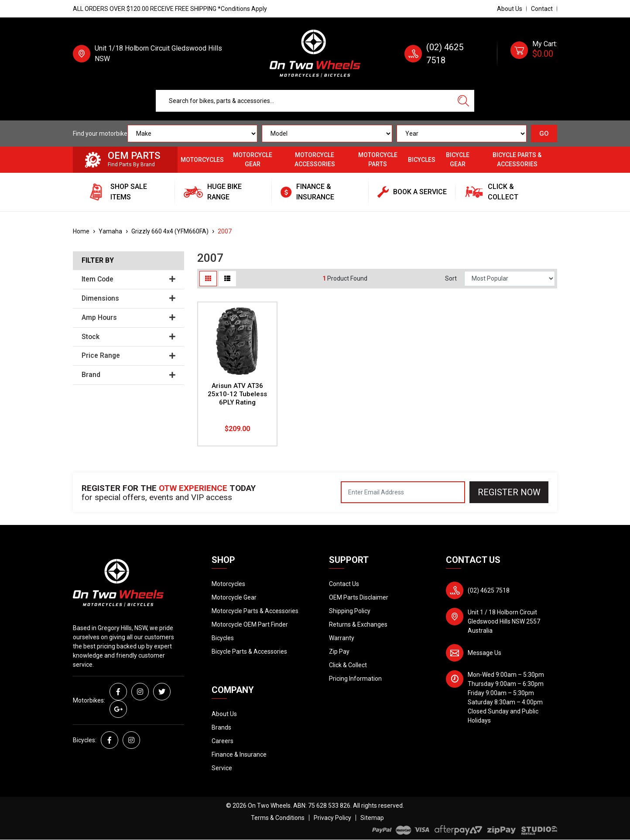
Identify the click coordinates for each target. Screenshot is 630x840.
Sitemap (372, 818)
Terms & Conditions (278, 818)
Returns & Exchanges (358, 624)
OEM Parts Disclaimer (359, 597)
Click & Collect (348, 665)
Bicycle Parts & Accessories (517, 159)
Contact (542, 9)
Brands (221, 727)
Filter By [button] (98, 261)
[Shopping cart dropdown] (534, 54)
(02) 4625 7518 (489, 590)
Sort (451, 278)
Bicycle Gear (458, 159)
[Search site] (463, 101)
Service (222, 768)
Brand (128, 375)
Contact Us (344, 584)
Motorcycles (202, 160)
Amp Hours (128, 318)
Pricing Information (355, 679)
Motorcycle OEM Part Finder (250, 624)
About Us (510, 9)
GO (544, 134)
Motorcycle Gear (253, 159)
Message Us (484, 653)
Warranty (342, 638)
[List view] (227, 279)
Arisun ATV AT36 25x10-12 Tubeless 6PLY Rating (237, 394)
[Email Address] (403, 492)
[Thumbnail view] (208, 279)
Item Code (128, 279)
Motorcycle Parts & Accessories (255, 611)
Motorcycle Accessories (315, 159)
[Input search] (304, 101)
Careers (223, 741)
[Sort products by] (510, 279)
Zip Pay (339, 651)
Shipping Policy (350, 611)
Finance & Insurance (239, 754)
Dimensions (128, 298)
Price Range (128, 356)
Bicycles (422, 160)
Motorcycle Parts (378, 159)
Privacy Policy (332, 818)
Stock (128, 337)
